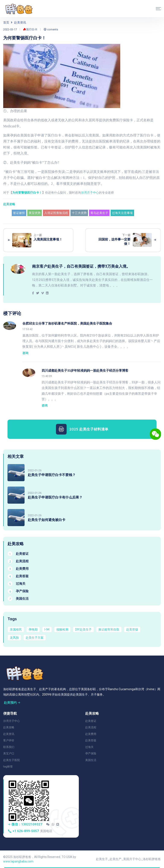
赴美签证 (91, 721)
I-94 (47, 629)
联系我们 (9, 747)
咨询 (25, 353)
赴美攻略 (9, 204)
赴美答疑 (132, 629)
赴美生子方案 (35, 638)
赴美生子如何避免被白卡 (47, 520)
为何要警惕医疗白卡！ (27, 193)
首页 (6, 22)
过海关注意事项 (122, 213)
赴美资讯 (20, 22)
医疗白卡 (30, 29)
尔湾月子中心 (90, 193)
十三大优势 (79, 213)
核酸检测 (62, 629)
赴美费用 (91, 734)
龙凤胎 (14, 638)
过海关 (89, 747)
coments (51, 29)
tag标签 (8, 766)
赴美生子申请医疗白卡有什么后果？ (55, 497)
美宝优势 (35, 213)
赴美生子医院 (12, 760)
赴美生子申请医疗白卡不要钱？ (52, 475)
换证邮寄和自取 (109, 629)
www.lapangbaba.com (18, 861)
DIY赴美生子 (83, 629)
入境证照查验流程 (56, 213)
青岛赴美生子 (99, 213)
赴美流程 (91, 727)
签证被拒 (19, 213)
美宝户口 (9, 753)
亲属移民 (16, 629)
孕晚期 (33, 629)
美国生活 (91, 760)
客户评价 (9, 740)
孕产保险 (91, 753)
